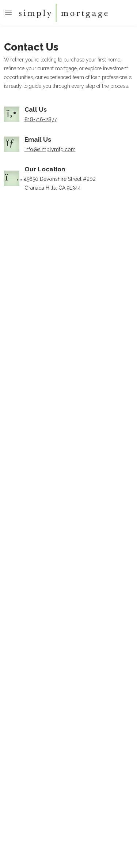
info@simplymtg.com (50, 149)
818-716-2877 (41, 119)
